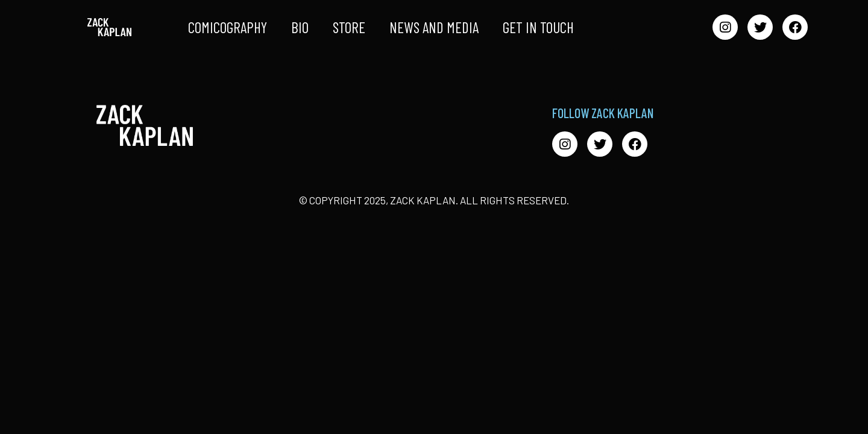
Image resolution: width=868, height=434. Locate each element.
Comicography (228, 27)
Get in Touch (538, 27)
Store (349, 27)
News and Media (434, 27)
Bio (300, 27)
